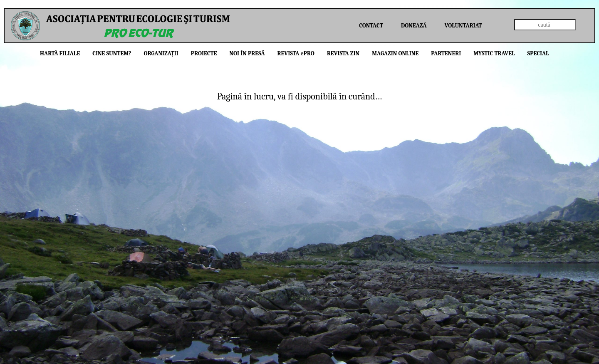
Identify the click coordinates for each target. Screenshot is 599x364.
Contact (371, 26)
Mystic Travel (494, 53)
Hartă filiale (60, 53)
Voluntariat (463, 26)
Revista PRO (296, 53)
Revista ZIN (343, 53)
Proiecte (204, 53)
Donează (414, 26)
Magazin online (395, 53)
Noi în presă (247, 53)
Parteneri (446, 53)
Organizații (161, 53)
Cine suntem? (112, 53)
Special (538, 53)
